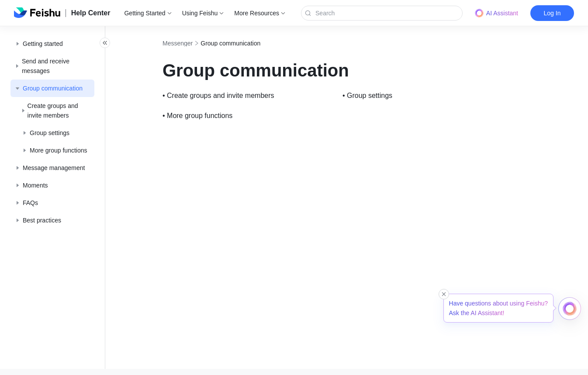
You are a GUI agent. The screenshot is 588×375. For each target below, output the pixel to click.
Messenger (197, 43)
